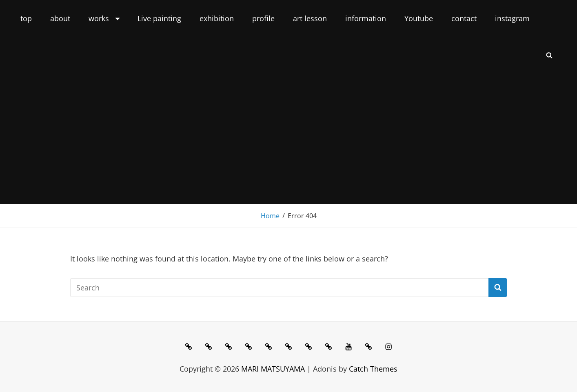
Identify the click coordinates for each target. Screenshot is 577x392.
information (366, 18)
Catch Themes (373, 369)
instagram (512, 18)
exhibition (217, 18)
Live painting (159, 18)
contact (464, 18)
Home (270, 216)
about (60, 18)
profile (263, 18)
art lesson (310, 18)
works (105, 18)
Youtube (419, 18)
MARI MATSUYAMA (273, 369)
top (26, 18)
